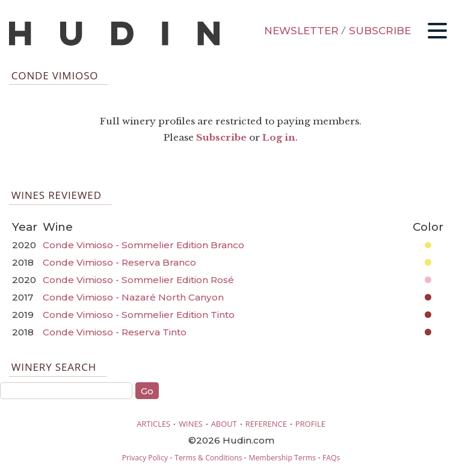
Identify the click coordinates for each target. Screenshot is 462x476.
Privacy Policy (145, 458)
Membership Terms (282, 458)
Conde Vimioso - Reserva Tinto (115, 332)
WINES (191, 424)
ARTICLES (153, 424)
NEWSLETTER (301, 31)
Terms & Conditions (208, 458)
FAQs (331, 458)
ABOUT (224, 424)
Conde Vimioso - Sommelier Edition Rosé (138, 280)
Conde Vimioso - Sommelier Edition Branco (143, 245)
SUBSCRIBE (380, 31)
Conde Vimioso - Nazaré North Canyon (133, 297)
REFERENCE (266, 424)
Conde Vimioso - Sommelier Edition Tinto (139, 315)
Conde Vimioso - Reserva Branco (119, 262)
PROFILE (310, 424)
